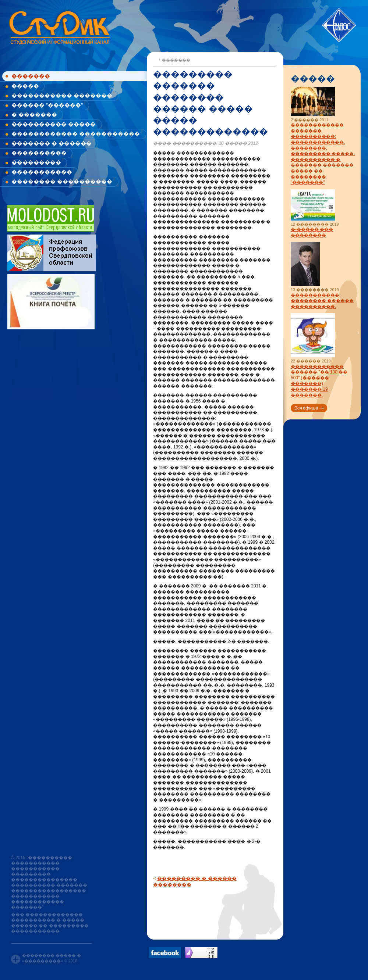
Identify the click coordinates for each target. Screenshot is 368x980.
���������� (39, 153)
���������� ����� (54, 124)
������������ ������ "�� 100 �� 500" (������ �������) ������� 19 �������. (319, 381)
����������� (42, 172)
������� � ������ (52, 143)
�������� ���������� (62, 181)
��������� (36, 162)
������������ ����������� (76, 134)
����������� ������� (62, 95)
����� (25, 86)
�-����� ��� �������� (312, 232)
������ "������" (47, 105)
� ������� (34, 115)
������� (31, 76)
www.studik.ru (59, 26)
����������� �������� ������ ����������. (322, 301)
